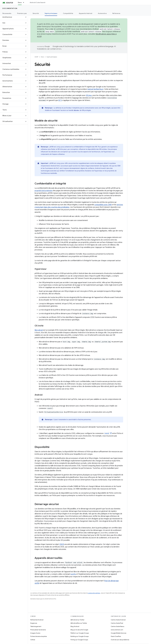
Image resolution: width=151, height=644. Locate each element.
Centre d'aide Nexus (117, 626)
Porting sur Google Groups (79, 640)
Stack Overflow (116, 636)
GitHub (33, 640)
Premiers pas (22, 13)
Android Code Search (38, 2)
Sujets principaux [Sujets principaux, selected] (51, 13)
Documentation (10, 8)
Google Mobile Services (119, 633)
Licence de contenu (94, 593)
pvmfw (73, 574)
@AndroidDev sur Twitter (79, 623)
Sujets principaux (52, 57)
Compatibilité (68, 13)
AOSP (36, 57)
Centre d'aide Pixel (117, 623)
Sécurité (36, 13)
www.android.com (117, 630)
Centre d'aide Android (118, 620)
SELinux (89, 95)
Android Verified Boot (95, 89)
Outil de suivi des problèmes (120, 640)
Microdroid (39, 330)
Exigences (34, 623)
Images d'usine (35, 633)
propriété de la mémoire (44, 191)
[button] (12, 17)
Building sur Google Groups (80, 636)
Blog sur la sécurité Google (79, 630)
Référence (116, 13)
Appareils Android (86, 13)
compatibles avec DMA (103, 205)
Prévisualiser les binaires (38, 630)
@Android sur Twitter (77, 620)
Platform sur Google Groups (80, 633)
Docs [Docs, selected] (20, 2)
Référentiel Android (37, 620)
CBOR (62, 544)
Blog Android (75, 626)
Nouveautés (7, 13)
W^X (60, 100)
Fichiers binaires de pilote (39, 636)
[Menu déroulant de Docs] (24, 2)
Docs (42, 57)
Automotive (102, 13)
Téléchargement (36, 626)
